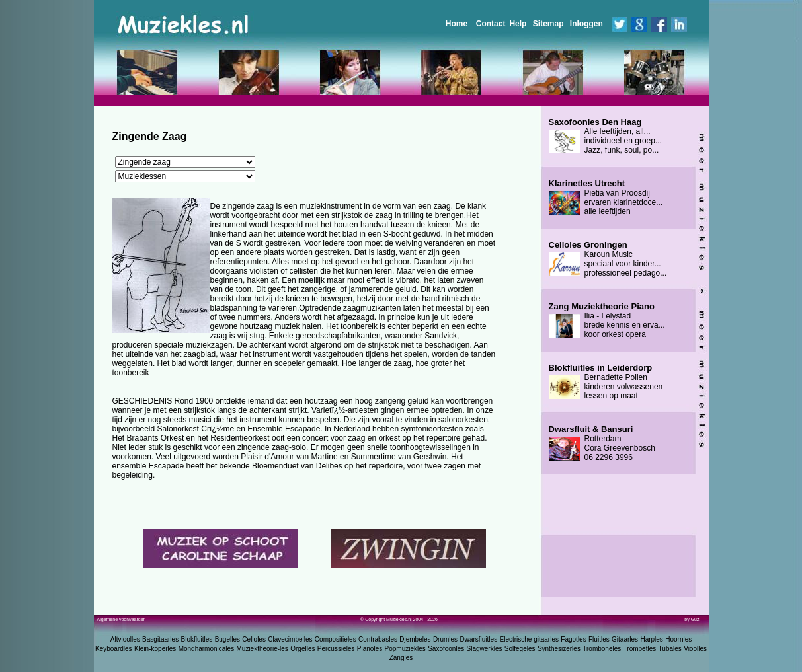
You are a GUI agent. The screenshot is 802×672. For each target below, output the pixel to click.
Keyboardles (114, 649)
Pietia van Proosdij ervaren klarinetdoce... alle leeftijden (606, 198)
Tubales (670, 649)
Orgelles (302, 649)
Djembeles (415, 639)
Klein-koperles (155, 649)
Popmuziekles (405, 649)
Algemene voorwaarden (122, 619)
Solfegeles (520, 649)
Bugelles (227, 639)
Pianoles (370, 649)
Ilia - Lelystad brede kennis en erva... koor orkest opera (607, 320)
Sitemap (548, 24)
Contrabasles (378, 639)
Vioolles (695, 649)
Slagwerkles (485, 649)
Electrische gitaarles (529, 639)
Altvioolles (125, 639)
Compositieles (336, 639)
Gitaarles (625, 639)
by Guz (692, 619)
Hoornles (678, 639)
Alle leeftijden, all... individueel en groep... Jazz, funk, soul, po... (605, 136)
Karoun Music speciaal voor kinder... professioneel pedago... (608, 259)
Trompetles (640, 649)
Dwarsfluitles (478, 639)
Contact (491, 24)
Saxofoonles (446, 649)
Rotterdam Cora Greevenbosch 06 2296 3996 (602, 443)
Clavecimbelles (290, 639)
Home (457, 24)
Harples (651, 639)
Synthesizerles (559, 649)
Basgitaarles (160, 639)
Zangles (401, 658)
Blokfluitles (196, 639)
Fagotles (573, 639)
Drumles (445, 639)
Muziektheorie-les (262, 649)
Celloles (254, 639)
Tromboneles (602, 649)
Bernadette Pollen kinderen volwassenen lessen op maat (606, 382)
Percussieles (336, 649)
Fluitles (599, 639)
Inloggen (586, 24)
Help (518, 24)
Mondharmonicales (207, 649)
